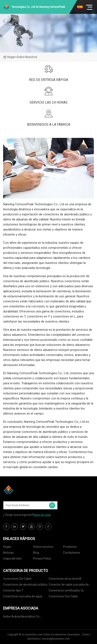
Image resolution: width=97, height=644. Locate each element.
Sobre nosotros (43, 547)
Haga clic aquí (42, 515)
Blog (36, 553)
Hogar (9, 57)
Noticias (8, 553)
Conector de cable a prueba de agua (69, 585)
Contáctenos (72, 553)
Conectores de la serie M (65, 579)
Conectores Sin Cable (17, 579)
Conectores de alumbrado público (25, 585)
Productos (70, 547)
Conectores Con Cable (63, 596)
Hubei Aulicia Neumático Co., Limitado (22, 617)
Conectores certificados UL (66, 590)
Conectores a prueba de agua (23, 596)
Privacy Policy (42, 558)
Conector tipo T (13, 590)
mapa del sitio (12, 558)
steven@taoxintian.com (56, 639)
